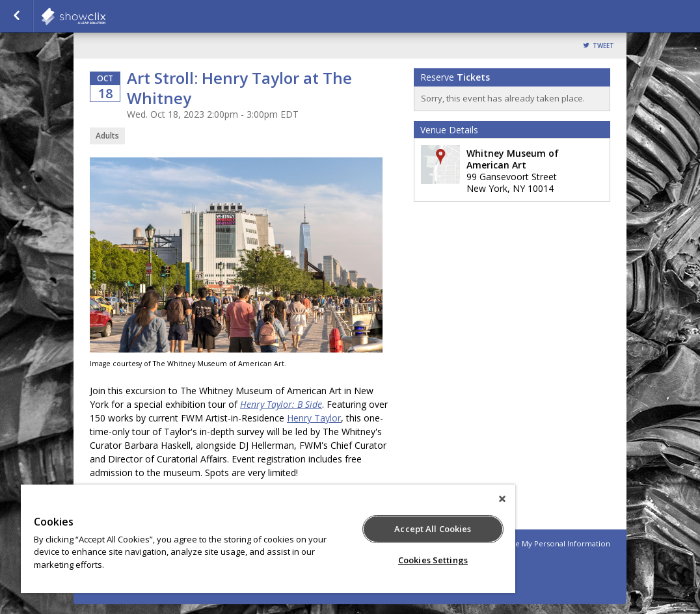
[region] (268, 539)
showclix (105, 16)
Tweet (603, 46)
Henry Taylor (314, 418)
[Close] (502, 499)
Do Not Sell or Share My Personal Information (528, 543)
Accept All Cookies (433, 529)
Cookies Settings (433, 560)
